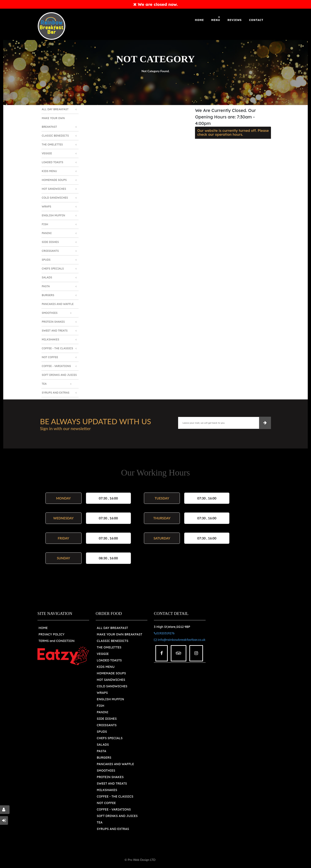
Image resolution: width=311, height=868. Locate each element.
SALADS (103, 745)
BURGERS (104, 758)
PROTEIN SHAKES (110, 777)
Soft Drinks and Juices (59, 375)
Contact (256, 20)
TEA (100, 822)
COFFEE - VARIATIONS (114, 809)
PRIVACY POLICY (52, 634)
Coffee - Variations (56, 366)
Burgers (48, 295)
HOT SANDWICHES (111, 680)
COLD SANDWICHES (112, 686)
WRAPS (102, 693)
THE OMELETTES (109, 647)
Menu (216, 20)
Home (199, 20)
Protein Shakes (53, 322)
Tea (44, 384)
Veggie (47, 153)
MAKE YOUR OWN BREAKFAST (119, 634)
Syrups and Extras (56, 393)
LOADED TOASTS (109, 660)
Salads (47, 277)
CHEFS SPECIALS (110, 738)
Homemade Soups (54, 180)
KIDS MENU (106, 667)
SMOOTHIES (106, 771)
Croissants (50, 251)
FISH (101, 706)
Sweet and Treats (55, 331)
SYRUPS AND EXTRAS (113, 829)
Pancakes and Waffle (58, 304)
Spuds (46, 260)
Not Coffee (50, 357)
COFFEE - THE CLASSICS (115, 796)
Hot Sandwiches (54, 189)
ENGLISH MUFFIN (110, 699)
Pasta (46, 286)
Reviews (235, 20)
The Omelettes (52, 144)
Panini (47, 233)
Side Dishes (50, 242)
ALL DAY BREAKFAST (112, 628)
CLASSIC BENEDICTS (113, 641)
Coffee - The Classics (57, 348)
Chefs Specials (53, 269)
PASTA (102, 751)
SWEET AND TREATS (112, 783)
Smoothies (50, 313)
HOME (43, 628)
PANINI (102, 712)
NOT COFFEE (106, 803)
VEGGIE (103, 654)
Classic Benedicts (55, 136)
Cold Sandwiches (55, 198)
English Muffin (53, 215)
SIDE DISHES (107, 719)
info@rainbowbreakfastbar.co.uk (180, 640)
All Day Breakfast (55, 109)
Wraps (47, 207)
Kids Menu (49, 171)
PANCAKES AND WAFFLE (115, 764)
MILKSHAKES (107, 790)
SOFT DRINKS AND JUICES (117, 816)
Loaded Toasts (52, 162)
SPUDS (102, 732)
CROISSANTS (107, 725)
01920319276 (164, 633)
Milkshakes (51, 339)
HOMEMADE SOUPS (111, 673)
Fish (45, 224)
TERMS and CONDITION (56, 641)
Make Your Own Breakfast (53, 122)
